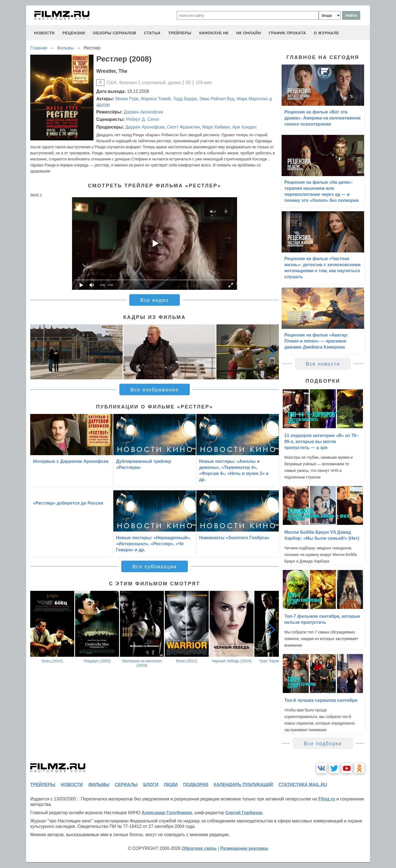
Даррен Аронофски (143, 112)
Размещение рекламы (244, 848)
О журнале (326, 33)
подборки (196, 785)
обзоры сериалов (115, 33)
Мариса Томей (156, 99)
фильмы (99, 785)
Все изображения (155, 390)
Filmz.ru (327, 799)
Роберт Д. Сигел (143, 119)
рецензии (74, 33)
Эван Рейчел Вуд (217, 99)
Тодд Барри (185, 99)
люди (171, 785)
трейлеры (180, 33)
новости (44, 33)
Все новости (323, 364)
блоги (151, 785)
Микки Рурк (127, 99)
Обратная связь (199, 848)
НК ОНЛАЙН (249, 33)
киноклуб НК (214, 33)
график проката (287, 33)
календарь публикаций (243, 785)
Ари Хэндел (244, 127)
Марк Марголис (252, 99)
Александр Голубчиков (167, 813)
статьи (152, 33)
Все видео (155, 300)
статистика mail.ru (303, 785)
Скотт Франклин (183, 127)
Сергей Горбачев (244, 813)
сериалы (126, 785)
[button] (272, 352)
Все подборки (323, 744)
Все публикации (155, 567)
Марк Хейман (216, 127)
